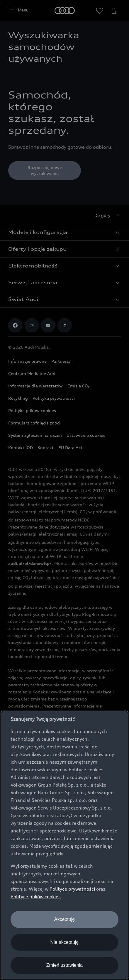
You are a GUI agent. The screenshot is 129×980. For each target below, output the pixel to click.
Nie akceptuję (65, 942)
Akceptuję (64, 919)
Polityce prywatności (72, 889)
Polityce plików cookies (36, 897)
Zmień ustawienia (65, 965)
